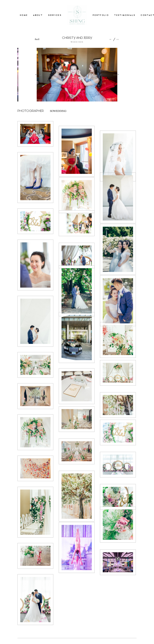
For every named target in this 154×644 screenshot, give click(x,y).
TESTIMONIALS (125, 15)
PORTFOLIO (101, 15)
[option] (77, 75)
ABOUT (38, 15)
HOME (24, 15)
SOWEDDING (58, 111)
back (37, 39)
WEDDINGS (77, 42)
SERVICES (55, 15)
